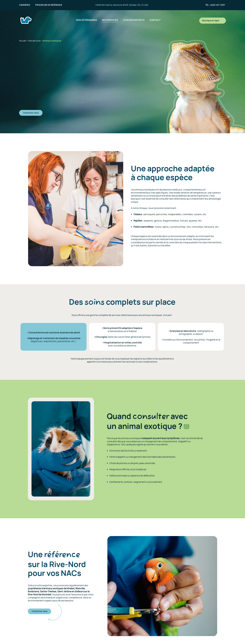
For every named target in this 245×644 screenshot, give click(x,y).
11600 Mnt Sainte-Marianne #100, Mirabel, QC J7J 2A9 (122, 5)
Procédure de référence (49, 5)
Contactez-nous (30, 113)
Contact (155, 20)
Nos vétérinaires (86, 20)
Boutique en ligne (212, 21)
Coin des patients (134, 20)
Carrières (25, 5)
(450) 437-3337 (217, 5)
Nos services (110, 20)
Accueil (23, 41)
